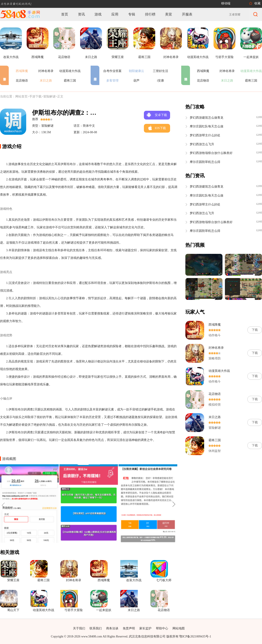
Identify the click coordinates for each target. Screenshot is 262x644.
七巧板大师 (164, 580)
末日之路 (46, 81)
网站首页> (22, 97)
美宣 (169, 14)
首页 (65, 14)
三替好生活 (160, 71)
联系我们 (96, 628)
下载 (255, 330)
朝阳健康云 (136, 71)
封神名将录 (46, 71)
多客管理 (112, 81)
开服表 (187, 14)
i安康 (160, 81)
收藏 (257, 3)
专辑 (132, 14)
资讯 (81, 14)
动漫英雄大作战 (70, 71)
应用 (115, 14)
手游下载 (35, 97)
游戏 (98, 14)
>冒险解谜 (48, 97)
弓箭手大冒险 (74, 610)
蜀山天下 (13, 610)
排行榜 (150, 14)
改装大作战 (134, 580)
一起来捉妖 (104, 610)
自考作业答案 (112, 71)
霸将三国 (70, 81)
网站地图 (179, 628)
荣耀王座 (13, 580)
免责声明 (129, 628)
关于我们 (79, 628)
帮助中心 (162, 628)
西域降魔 (22, 71)
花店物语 (22, 81)
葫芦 (136, 81)
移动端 (226, 3)
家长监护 (145, 628)
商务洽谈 (112, 628)
